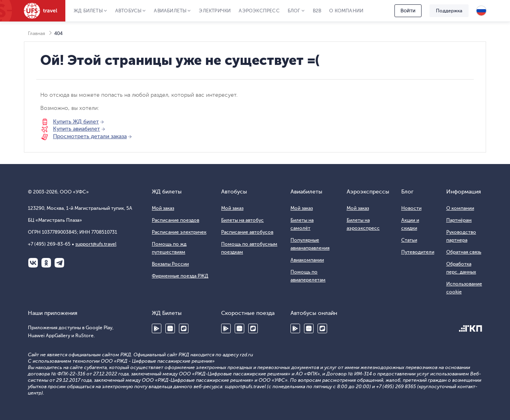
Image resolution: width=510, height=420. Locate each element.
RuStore (184, 328)
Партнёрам (459, 220)
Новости (411, 208)
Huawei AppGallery (170, 328)
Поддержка (449, 11)
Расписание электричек (179, 232)
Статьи (409, 240)
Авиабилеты (170, 11)
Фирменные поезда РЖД (180, 276)
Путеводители (418, 252)
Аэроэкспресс (259, 11)
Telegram (59, 263)
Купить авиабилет (76, 129)
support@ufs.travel (96, 244)
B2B (317, 11)
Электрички (215, 11)
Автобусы (128, 11)
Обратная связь (464, 252)
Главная (36, 33)
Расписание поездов (176, 220)
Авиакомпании (307, 260)
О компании (346, 11)
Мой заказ (163, 208)
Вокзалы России (170, 264)
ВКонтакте (33, 263)
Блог (294, 11)
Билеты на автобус (242, 220)
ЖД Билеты (88, 11)
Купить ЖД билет (76, 122)
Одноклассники (46, 263)
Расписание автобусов (247, 232)
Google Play (157, 328)
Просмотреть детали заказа (90, 136)
